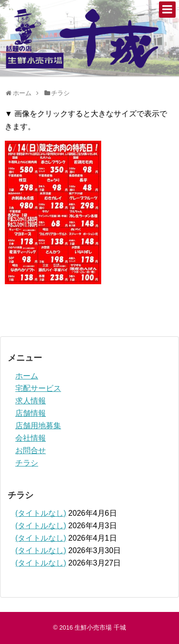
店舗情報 (31, 413)
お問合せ (31, 450)
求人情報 (31, 401)
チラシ (27, 463)
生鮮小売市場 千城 (100, 627)
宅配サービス (38, 388)
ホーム (27, 376)
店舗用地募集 (38, 426)
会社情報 (31, 438)
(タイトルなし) (41, 513)
